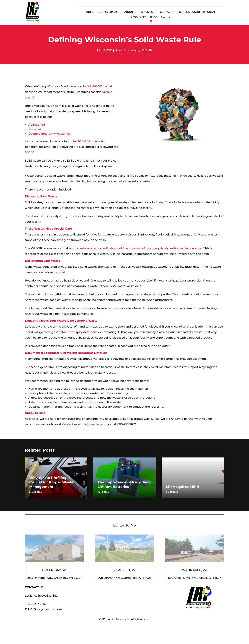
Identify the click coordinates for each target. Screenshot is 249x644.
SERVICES (147, 12)
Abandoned (37, 125)
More (164, 17)
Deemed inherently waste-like (49, 134)
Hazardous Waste (127, 50)
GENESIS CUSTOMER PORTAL (197, 12)
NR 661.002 (95, 86)
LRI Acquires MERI (183, 487)
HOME (90, 12)
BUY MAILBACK (107, 12)
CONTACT (166, 12)
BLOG (154, 17)
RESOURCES (138, 17)
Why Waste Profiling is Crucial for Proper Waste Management (51, 482)
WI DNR (146, 50)
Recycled (35, 129)
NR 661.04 (84, 141)
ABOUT (129, 12)
